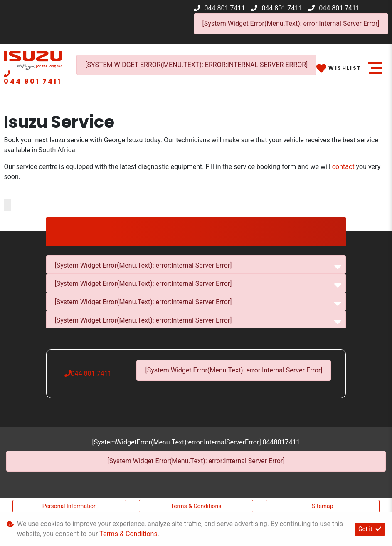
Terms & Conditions (196, 506)
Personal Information (70, 506)
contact (343, 167)
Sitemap (322, 506)
